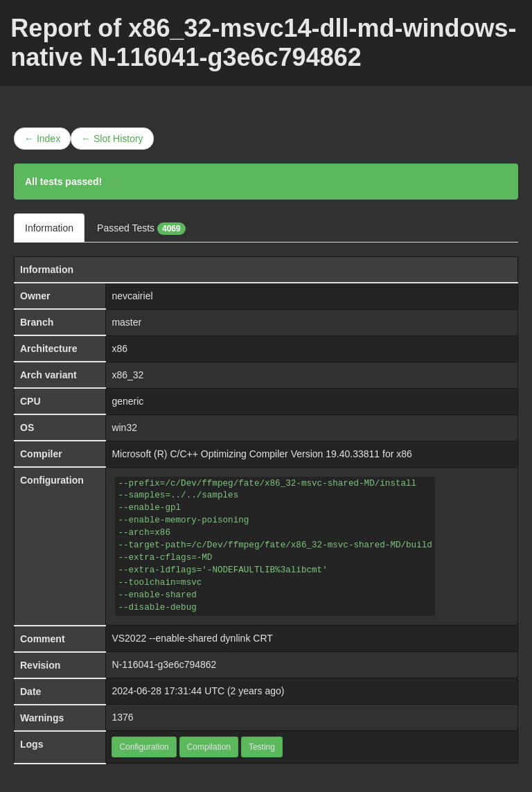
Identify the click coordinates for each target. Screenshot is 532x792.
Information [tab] (49, 228)
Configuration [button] (144, 747)
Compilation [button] (209, 747)
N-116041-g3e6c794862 (164, 665)
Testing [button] (262, 747)
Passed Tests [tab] (141, 229)
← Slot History (112, 139)
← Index (42, 139)
